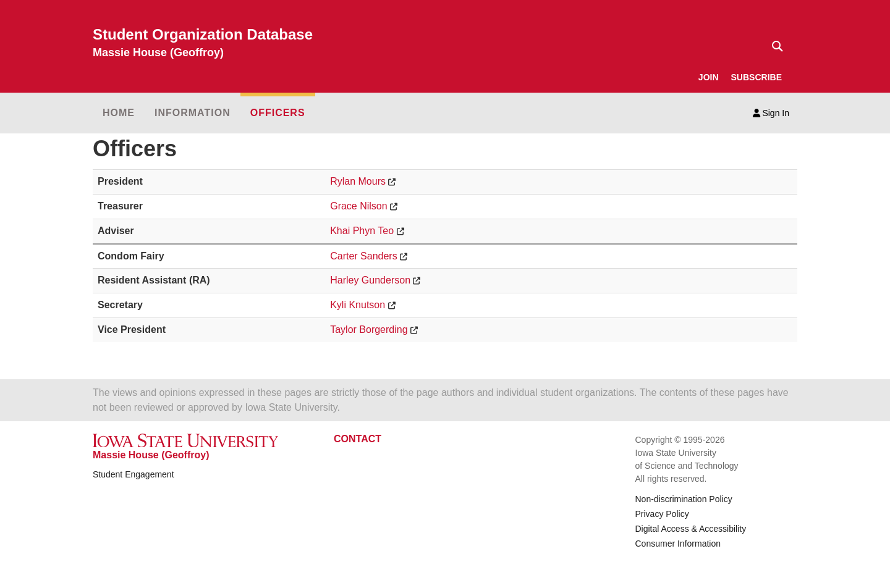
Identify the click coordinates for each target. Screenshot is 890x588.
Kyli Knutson (358, 305)
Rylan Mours (358, 181)
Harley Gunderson (370, 280)
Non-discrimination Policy (684, 499)
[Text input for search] (774, 46)
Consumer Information (678, 544)
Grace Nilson (358, 206)
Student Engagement (133, 474)
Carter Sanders (364, 256)
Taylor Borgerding (369, 330)
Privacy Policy (662, 514)
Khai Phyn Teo (362, 231)
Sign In (771, 113)
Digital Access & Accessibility (691, 529)
